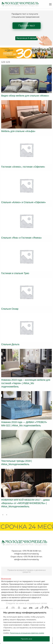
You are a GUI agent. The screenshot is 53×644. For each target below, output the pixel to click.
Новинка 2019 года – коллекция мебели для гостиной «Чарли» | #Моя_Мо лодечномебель (26, 383)
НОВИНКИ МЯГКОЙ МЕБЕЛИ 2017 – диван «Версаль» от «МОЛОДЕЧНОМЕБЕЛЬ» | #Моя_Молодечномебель (25, 503)
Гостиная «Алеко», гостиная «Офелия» (23, 167)
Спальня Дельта (10, 344)
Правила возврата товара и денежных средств (26, 571)
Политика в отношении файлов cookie (27, 633)
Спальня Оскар (10, 309)
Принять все (26, 639)
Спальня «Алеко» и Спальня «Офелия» (23, 202)
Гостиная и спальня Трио (15, 273)
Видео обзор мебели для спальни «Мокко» (25, 96)
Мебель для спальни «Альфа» (18, 131)
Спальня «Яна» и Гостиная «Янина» (22, 238)
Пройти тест (27, 26)
